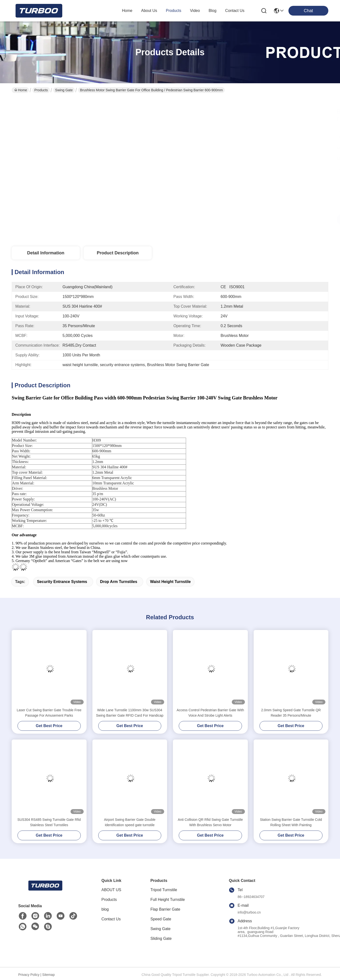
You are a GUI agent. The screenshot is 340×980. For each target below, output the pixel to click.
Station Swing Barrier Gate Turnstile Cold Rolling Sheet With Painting (291, 822)
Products (41, 90)
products (174, 11)
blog (213, 11)
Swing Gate (64, 90)
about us (149, 11)
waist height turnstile (170, 582)
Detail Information (46, 253)
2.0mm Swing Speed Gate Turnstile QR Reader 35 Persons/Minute (291, 713)
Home (127, 11)
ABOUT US (111, 890)
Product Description (118, 253)
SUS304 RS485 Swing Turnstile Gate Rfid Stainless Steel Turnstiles (49, 822)
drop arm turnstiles (119, 582)
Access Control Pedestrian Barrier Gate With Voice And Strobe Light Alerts (210, 713)
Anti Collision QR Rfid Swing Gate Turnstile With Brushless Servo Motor (210, 822)
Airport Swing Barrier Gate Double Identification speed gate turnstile (130, 822)
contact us (235, 11)
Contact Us (111, 919)
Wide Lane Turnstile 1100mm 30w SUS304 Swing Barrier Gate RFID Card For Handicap (130, 713)
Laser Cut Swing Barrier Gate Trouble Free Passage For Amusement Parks (49, 713)
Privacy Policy (29, 975)
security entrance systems (62, 582)
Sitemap (49, 975)
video (195, 11)
